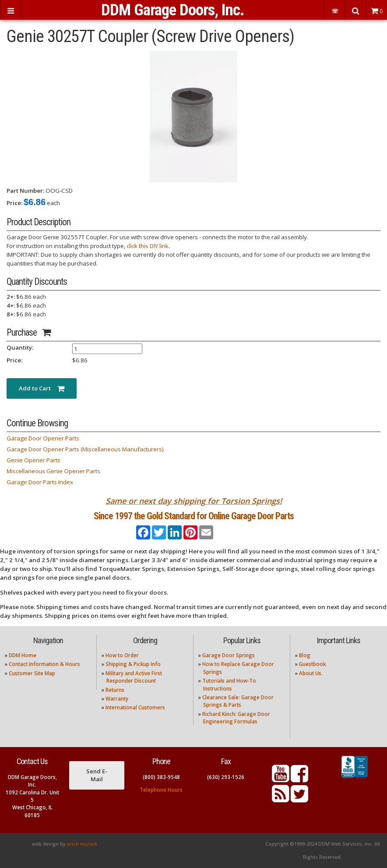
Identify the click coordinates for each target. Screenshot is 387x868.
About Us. (311, 673)
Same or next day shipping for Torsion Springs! (194, 501)
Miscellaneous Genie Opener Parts (53, 471)
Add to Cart (42, 388)
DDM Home (23, 655)
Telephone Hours (161, 790)
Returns (115, 690)
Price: (14, 203)
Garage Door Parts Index (40, 482)
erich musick (82, 844)
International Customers (135, 707)
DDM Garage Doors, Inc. (173, 10)
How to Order (122, 655)
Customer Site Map (32, 673)
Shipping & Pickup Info (133, 664)
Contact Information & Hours (44, 664)
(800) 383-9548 (161, 777)
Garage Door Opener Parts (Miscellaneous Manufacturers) (85, 449)
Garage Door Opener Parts (43, 438)
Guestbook (312, 664)
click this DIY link (148, 246)
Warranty (117, 699)
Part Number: (25, 191)
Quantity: (20, 347)
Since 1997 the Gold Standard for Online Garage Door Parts (194, 516)
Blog (305, 655)
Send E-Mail (97, 775)
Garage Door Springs (229, 655)
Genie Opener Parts (33, 460)
